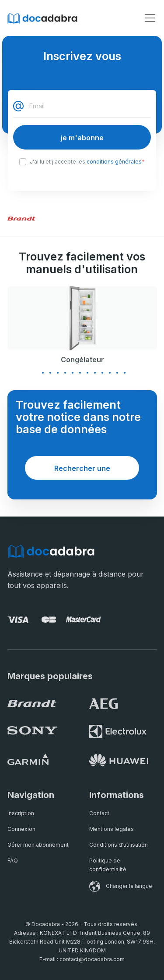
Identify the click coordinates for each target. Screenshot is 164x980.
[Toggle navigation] (150, 18)
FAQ (13, 861)
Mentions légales (112, 829)
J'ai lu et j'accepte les (87, 162)
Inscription (21, 813)
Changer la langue (121, 886)
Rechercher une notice (82, 472)
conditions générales (114, 162)
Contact (99, 813)
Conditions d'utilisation (119, 845)
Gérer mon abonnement (38, 845)
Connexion (21, 829)
